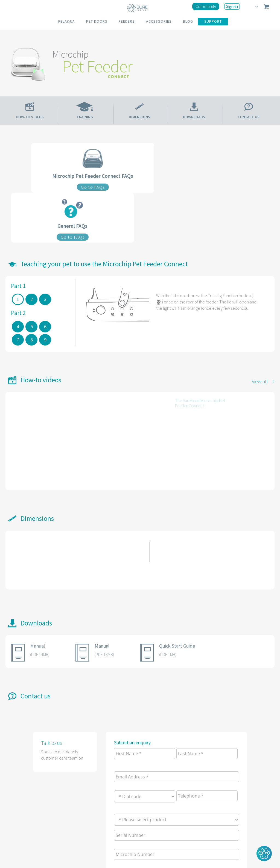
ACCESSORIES (159, 21)
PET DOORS (97, 21)
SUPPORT (213, 21)
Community (206, 6)
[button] (264, 854)
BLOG (188, 21)
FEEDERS (127, 21)
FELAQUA (67, 21)
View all (260, 381)
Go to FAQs (93, 187)
